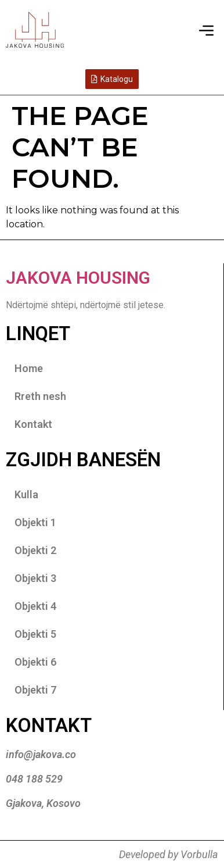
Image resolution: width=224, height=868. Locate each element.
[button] (207, 31)
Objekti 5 (35, 634)
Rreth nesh (40, 396)
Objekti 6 (35, 662)
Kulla (26, 494)
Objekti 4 (35, 606)
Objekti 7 (35, 690)
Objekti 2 (35, 550)
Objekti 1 (35, 522)
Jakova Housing (78, 278)
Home (29, 368)
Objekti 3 (35, 578)
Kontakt (33, 424)
